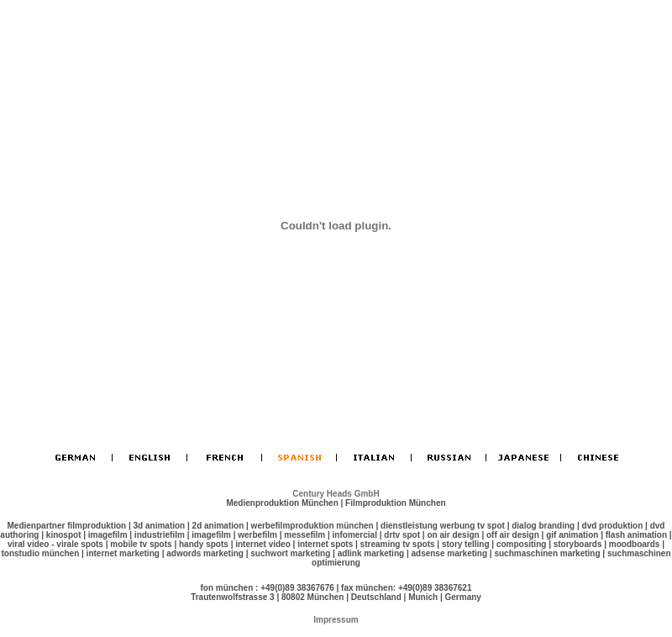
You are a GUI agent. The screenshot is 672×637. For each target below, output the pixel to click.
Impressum (336, 620)
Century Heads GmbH (336, 494)
